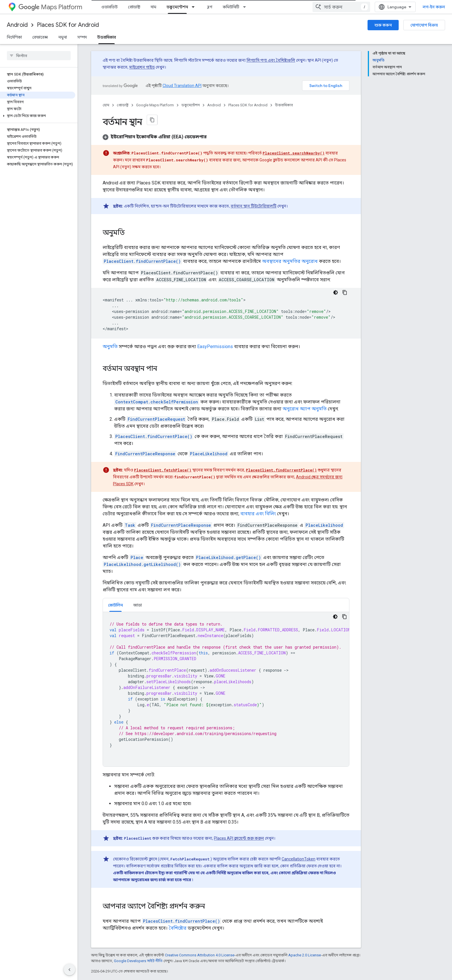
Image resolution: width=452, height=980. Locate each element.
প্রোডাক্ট (134, 7)
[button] (38, 116)
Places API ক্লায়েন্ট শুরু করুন (239, 838)
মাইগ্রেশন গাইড (142, 67)
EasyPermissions (215, 347)
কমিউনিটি (231, 7)
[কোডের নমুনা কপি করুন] (345, 292)
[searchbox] (39, 56)
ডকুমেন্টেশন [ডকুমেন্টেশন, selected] (177, 7)
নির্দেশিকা (14, 37)
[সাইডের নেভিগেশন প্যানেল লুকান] (69, 970)
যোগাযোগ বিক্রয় (424, 25)
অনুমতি (110, 347)
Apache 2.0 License (305, 955)
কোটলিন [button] (115, 605)
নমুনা (63, 37)
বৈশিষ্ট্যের (178, 928)
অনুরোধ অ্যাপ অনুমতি (305, 409)
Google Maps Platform (155, 105)
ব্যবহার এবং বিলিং (258, 514)
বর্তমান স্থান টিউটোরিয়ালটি (254, 206)
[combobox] (341, 7)
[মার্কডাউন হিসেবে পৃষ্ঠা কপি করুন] (152, 120)
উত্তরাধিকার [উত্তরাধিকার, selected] (107, 37)
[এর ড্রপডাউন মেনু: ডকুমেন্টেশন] (195, 7)
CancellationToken (298, 859)
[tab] (115, 605)
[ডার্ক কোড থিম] (336, 292)
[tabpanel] (226, 689)
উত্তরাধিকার (284, 105)
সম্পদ (82, 37)
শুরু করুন (383, 25)
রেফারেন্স (40, 37)
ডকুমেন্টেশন (191, 105)
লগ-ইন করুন (434, 7)
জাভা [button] (138, 605)
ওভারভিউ (109, 7)
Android (17, 25)
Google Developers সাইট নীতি (138, 961)
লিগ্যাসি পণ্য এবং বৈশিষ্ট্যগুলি (271, 60)
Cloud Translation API (182, 86)
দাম (154, 7)
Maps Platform (50, 7)
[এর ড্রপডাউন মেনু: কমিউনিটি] (246, 7)
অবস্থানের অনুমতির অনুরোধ (290, 261)
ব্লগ (210, 7)
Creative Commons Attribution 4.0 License (200, 955)
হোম (106, 105)
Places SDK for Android (68, 25)
